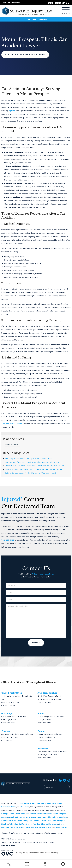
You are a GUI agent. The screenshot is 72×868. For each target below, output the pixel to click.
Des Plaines (35, 821)
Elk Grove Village (21, 821)
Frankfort (14, 817)
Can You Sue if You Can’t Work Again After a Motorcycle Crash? (32, 462)
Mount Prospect (49, 821)
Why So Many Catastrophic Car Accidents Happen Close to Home (33, 469)
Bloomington (25, 827)
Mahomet (6, 827)
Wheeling (14, 824)
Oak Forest (31, 814)
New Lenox (36, 817)
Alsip (12, 814)
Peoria (13, 807)
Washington (62, 827)
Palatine (36, 824)
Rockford (25, 807)
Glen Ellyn (52, 803)
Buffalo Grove (25, 824)
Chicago (5, 814)
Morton (42, 827)
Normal (35, 827)
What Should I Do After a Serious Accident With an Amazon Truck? (34, 466)
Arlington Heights (38, 803)
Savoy (62, 824)
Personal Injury (12, 444)
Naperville (46, 817)
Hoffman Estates (45, 814)
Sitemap (56, 853)
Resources (45, 853)
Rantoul (14, 827)
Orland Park (24, 803)
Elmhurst (5, 807)
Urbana (55, 824)
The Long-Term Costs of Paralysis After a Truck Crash (29, 459)
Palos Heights (60, 814)
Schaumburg (7, 821)
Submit (36, 643)
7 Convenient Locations (36, 19)
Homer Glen (24, 817)
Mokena (5, 817)
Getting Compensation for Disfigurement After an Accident (30, 473)
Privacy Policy (22, 853)
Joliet (60, 803)
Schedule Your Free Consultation (26, 55)
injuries (12, 111)
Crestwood (20, 814)
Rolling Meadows (60, 817)
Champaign (46, 824)
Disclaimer (34, 853)
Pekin (49, 827)
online (20, 424)
